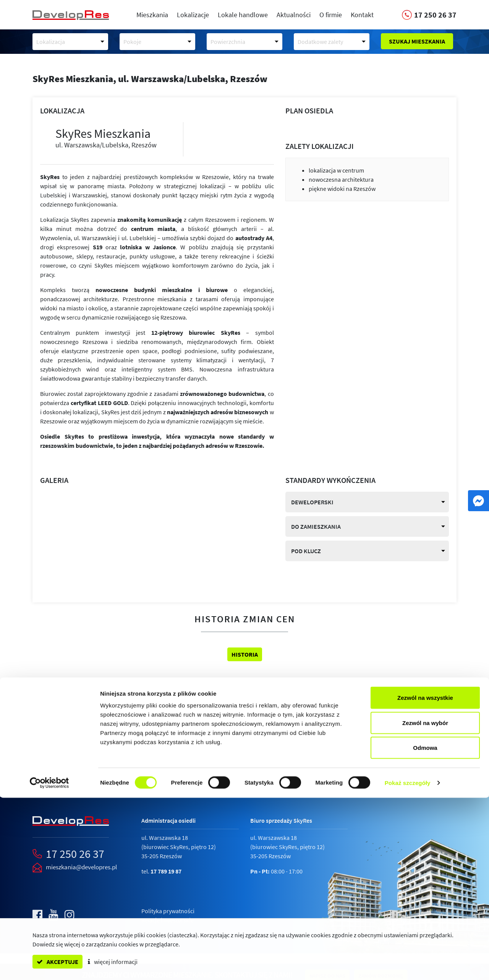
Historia (245, 654)
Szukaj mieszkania (417, 41)
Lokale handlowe (243, 15)
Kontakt (362, 15)
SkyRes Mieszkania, (150, 79)
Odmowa (425, 930)
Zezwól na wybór (425, 905)
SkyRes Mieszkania (113, 138)
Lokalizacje (193, 15)
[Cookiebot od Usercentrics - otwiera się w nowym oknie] (49, 965)
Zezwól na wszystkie (425, 880)
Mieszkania (152, 15)
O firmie (331, 15)
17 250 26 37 (75, 854)
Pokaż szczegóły (408, 965)
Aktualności (294, 15)
